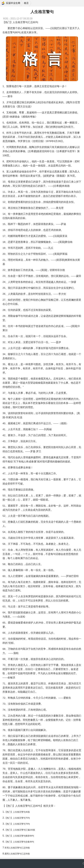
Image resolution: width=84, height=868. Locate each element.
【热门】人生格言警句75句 (17, 818)
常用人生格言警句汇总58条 (17, 848)
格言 (26, 3)
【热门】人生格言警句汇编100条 (20, 830)
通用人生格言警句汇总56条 (17, 854)
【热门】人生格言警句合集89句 (19, 842)
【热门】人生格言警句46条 (17, 812)
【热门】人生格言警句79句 (17, 824)
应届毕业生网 (13, 3)
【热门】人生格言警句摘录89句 (19, 836)
